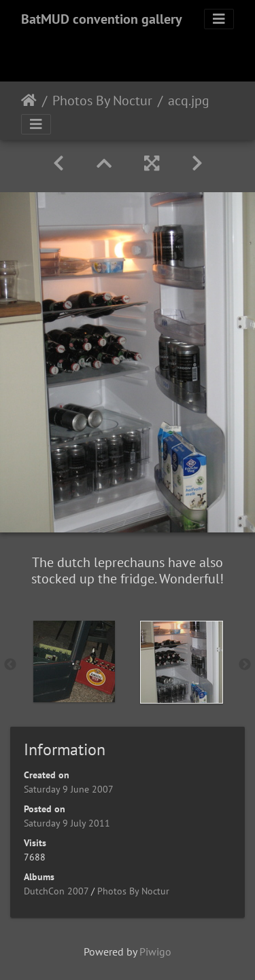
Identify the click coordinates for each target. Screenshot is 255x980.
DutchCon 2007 (56, 891)
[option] (74, 661)
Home (29, 101)
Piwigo (155, 951)
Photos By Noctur (102, 101)
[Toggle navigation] (219, 19)
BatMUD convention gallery (102, 19)
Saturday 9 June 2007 (69, 789)
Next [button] (245, 665)
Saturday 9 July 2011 (67, 823)
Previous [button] (10, 665)
